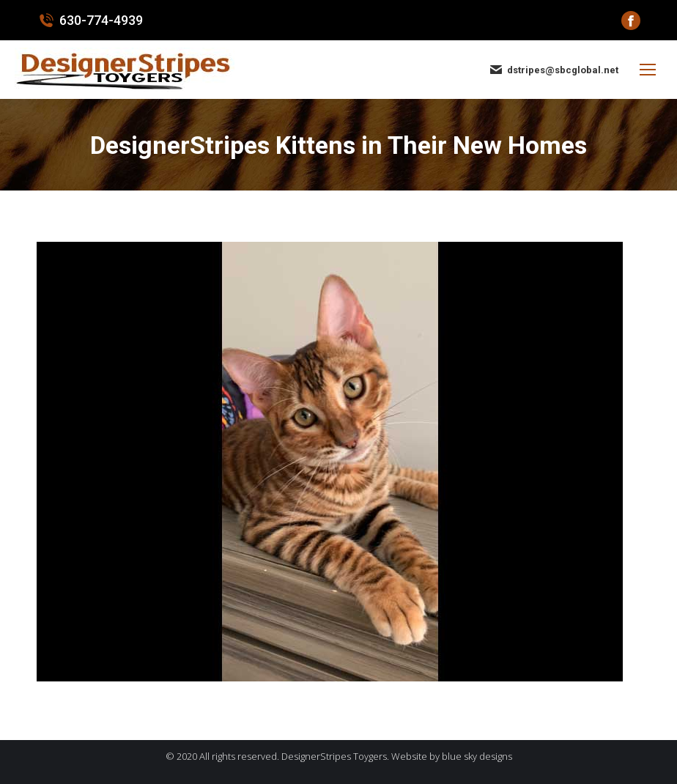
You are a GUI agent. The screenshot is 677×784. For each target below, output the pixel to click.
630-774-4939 (90, 21)
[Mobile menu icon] (648, 70)
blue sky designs (477, 756)
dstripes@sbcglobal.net (554, 70)
